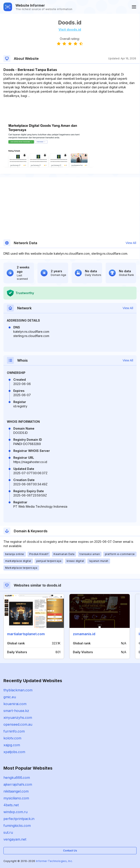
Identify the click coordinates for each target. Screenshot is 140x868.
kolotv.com (12, 738)
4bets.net (11, 805)
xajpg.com (12, 745)
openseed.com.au (18, 724)
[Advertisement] (70, 111)
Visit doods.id (70, 29)
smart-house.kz (16, 711)
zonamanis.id (84, 634)
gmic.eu (10, 697)
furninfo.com (14, 731)
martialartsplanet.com (26, 634)
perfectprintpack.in (19, 819)
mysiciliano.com (16, 798)
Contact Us (70, 851)
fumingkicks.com (17, 826)
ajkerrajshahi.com (18, 784)
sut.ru (8, 832)
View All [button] (131, 243)
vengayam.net (15, 839)
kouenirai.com (15, 704)
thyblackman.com (18, 690)
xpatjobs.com (14, 752)
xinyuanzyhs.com (18, 718)
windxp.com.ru (15, 812)
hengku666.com (17, 778)
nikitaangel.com (16, 791)
